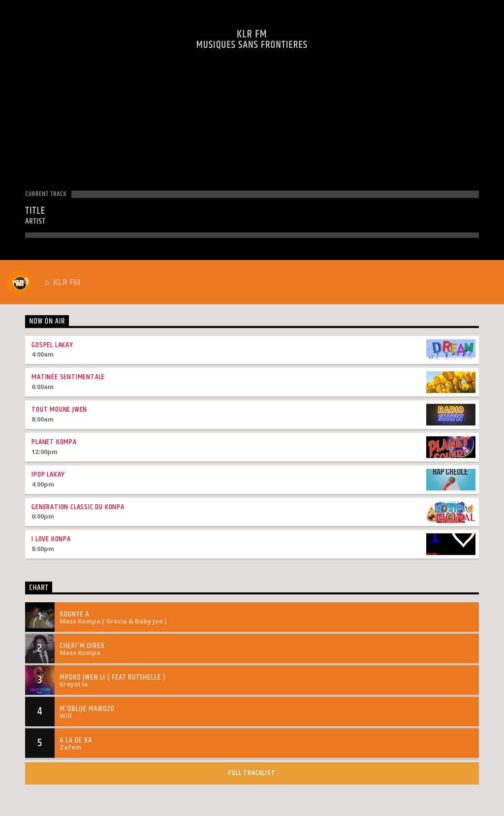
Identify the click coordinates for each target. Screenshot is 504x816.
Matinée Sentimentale (68, 377)
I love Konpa (51, 539)
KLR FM (44, 283)
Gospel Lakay (52, 345)
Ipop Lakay (48, 474)
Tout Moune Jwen (59, 409)
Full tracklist (252, 773)
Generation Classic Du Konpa (78, 507)
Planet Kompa (54, 442)
